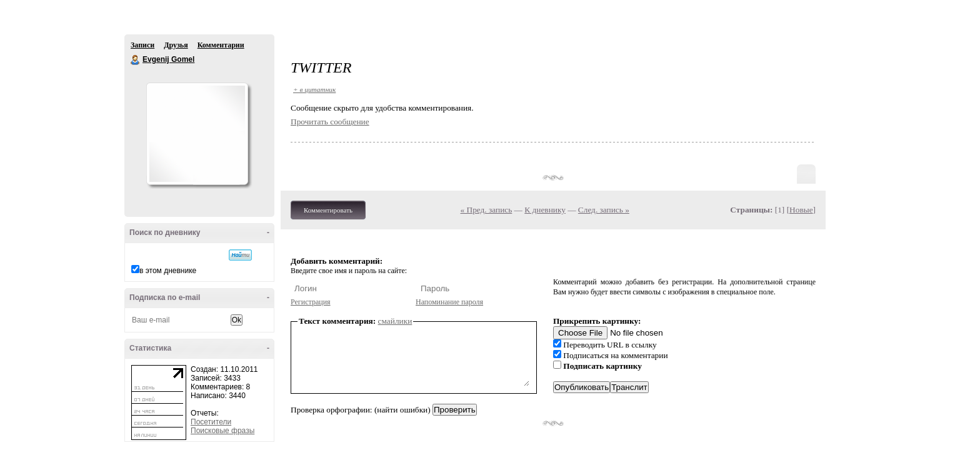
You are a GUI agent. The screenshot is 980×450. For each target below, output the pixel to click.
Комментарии (221, 45)
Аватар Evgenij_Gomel (197, 134)
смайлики (395, 321)
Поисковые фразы (222, 431)
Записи (142, 45)
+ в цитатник (314, 89)
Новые (801, 210)
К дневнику (545, 210)
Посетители (211, 422)
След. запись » (604, 210)
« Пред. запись (487, 210)
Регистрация (311, 302)
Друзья (176, 45)
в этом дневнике (168, 271)
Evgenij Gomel (136, 60)
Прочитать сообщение (330, 122)
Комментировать (328, 210)
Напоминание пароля (449, 302)
